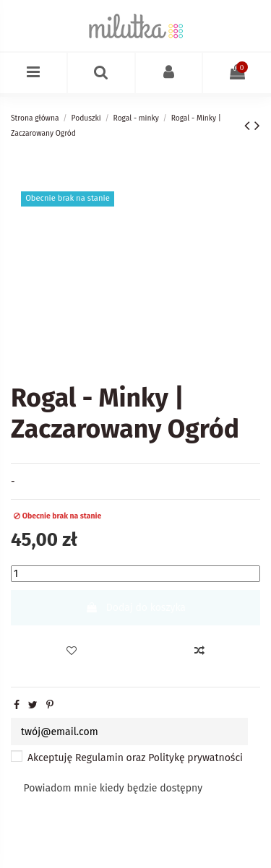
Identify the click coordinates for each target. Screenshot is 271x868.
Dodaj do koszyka (135, 608)
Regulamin (99, 758)
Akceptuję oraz (135, 758)
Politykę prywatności (195, 758)
